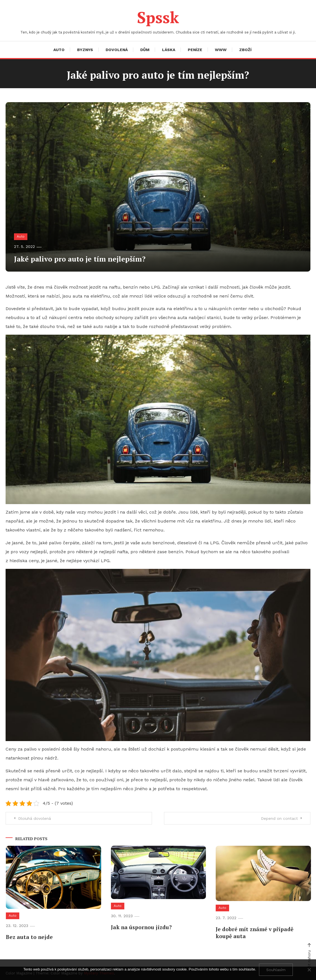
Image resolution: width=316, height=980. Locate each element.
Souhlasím (276, 970)
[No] (309, 970)
